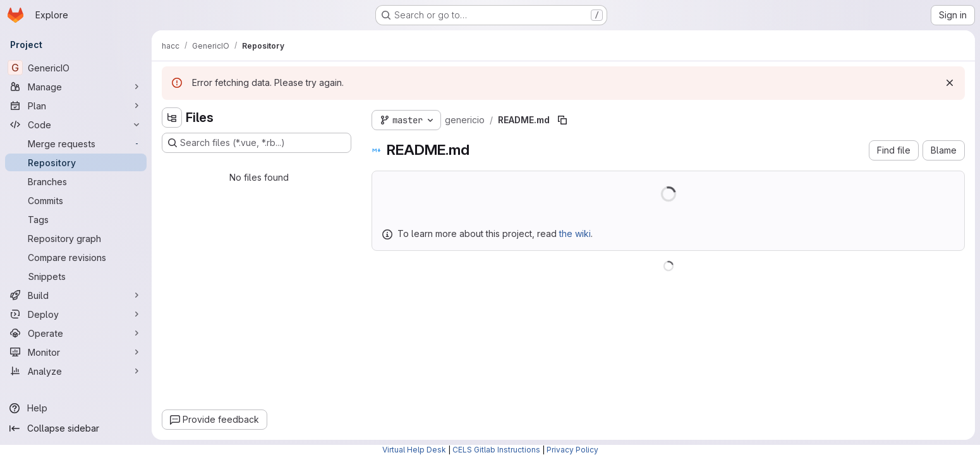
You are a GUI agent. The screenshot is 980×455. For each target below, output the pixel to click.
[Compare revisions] (76, 257)
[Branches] (76, 181)
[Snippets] (76, 276)
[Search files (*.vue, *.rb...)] (257, 143)
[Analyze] (76, 371)
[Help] (76, 408)
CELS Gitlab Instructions (496, 450)
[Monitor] (76, 352)
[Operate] (76, 333)
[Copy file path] (562, 120)
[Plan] (76, 106)
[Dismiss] (950, 83)
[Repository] (76, 162)
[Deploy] (76, 314)
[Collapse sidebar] (76, 428)
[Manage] (76, 87)
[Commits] (76, 200)
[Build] (76, 295)
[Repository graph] (76, 238)
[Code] (76, 124)
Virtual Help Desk (414, 450)
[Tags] (76, 219)
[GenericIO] (76, 68)
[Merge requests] (76, 143)
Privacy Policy (572, 450)
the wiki (575, 234)
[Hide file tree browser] (172, 118)
